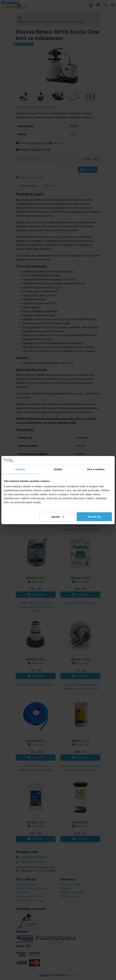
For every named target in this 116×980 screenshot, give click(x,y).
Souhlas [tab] (20, 469)
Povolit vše (94, 517)
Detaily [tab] (58, 469)
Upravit (58, 517)
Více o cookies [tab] (96, 469)
